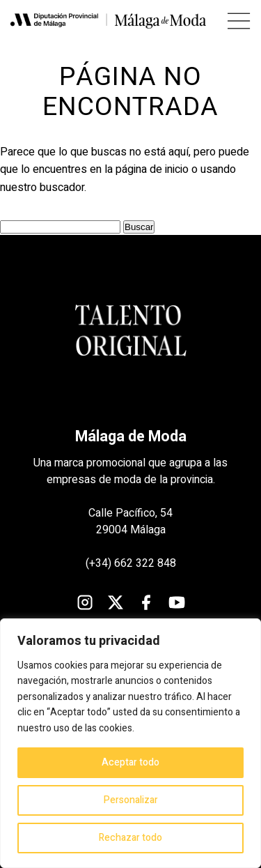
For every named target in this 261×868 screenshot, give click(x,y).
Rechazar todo (130, 838)
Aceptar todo (130, 762)
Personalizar (131, 800)
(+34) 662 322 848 (131, 563)
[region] (130, 743)
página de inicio (152, 169)
